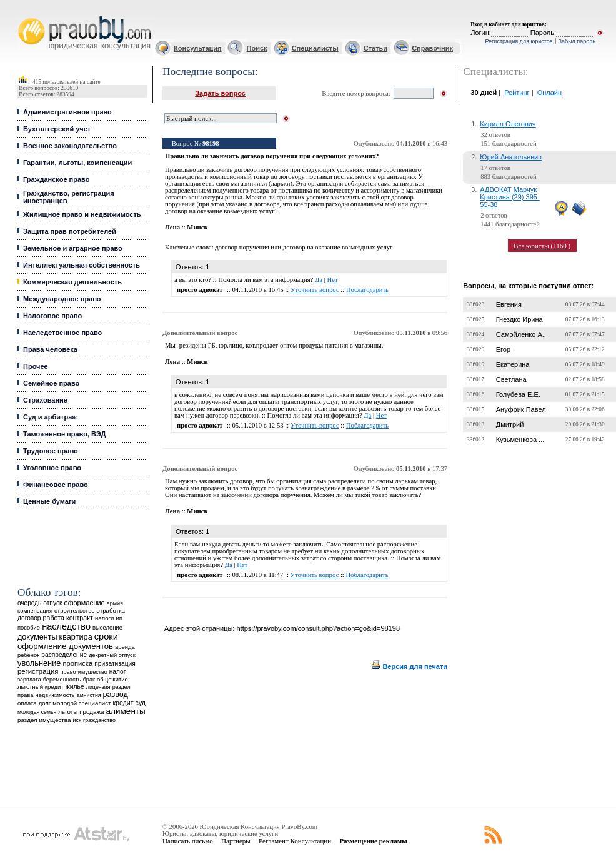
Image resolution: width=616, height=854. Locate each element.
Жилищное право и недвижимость (82, 214)
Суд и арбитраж (50, 417)
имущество (93, 672)
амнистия (89, 695)
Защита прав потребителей (70, 231)
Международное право (62, 299)
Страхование (45, 400)
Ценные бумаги (49, 501)
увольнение (39, 663)
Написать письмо (188, 841)
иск (77, 720)
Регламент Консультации (295, 841)
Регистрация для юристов (519, 41)
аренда (125, 647)
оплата (27, 703)
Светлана (511, 379)
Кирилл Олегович (508, 124)
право (68, 672)
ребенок (28, 655)
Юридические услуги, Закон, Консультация (24, 17)
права (25, 695)
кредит (123, 703)
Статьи (375, 48)
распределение (64, 655)
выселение (107, 627)
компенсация (35, 611)
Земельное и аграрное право (73, 248)
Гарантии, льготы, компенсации (77, 163)
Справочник (432, 48)
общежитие (112, 679)
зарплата (29, 680)
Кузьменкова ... (520, 440)
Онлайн (549, 93)
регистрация (38, 671)
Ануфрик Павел (521, 409)
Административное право (67, 112)
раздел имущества (44, 720)
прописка (77, 663)
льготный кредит (41, 687)
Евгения (509, 304)
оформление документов (65, 646)
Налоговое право (52, 316)
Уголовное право (52, 468)
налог (118, 672)
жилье (75, 687)
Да (319, 280)
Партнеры (236, 841)
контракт (80, 618)
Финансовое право (56, 485)
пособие (29, 628)
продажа (92, 712)
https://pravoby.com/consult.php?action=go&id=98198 (318, 628)
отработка (111, 610)
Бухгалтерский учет (57, 129)
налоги (104, 618)
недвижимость (55, 695)
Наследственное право (62, 333)
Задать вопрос (220, 93)
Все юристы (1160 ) (542, 246)
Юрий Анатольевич (511, 157)
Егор (503, 349)
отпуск (52, 603)
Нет (332, 280)
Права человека (50, 349)
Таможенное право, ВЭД (64, 434)
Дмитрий (510, 424)
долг (45, 703)
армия (115, 603)
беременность (62, 680)
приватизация (115, 664)
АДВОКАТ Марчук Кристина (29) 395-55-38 (509, 197)
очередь (29, 603)
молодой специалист (82, 703)
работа (54, 618)
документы (37, 637)
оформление (85, 603)
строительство (74, 610)
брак (89, 680)
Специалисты (315, 48)
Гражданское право (56, 179)
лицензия (98, 687)
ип (119, 618)
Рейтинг (517, 93)
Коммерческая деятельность (72, 282)
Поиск (257, 48)
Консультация (197, 48)
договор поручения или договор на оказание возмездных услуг (304, 247)
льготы (68, 712)
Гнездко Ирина (519, 319)
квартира (76, 637)
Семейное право (51, 383)
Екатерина (513, 364)
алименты (126, 711)
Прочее (36, 366)
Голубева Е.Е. (518, 394)
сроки (106, 636)
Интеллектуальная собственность (82, 265)
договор (29, 618)
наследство (66, 626)
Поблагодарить (367, 290)
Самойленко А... (522, 334)
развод (116, 695)
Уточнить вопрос (315, 290)
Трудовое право (51, 451)
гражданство (99, 720)
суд (141, 703)
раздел (122, 687)
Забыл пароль (577, 41)
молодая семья (37, 712)
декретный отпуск (112, 655)
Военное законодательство (70, 146)
